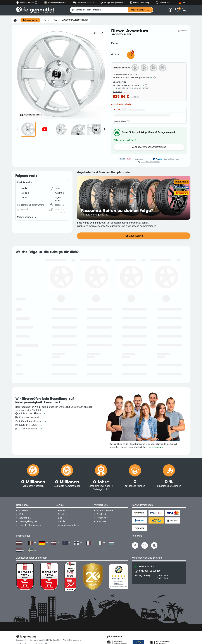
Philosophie (102, 518)
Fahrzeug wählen (30, 20)
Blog (60, 518)
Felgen (47, 20)
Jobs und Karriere (105, 511)
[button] (42, 197)
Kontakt (62, 511)
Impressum (24, 511)
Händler (62, 521)
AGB (21, 514)
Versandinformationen (69, 525)
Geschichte (102, 514)
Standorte (101, 521)
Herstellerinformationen (30, 525)
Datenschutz (25, 518)
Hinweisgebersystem (28, 521)
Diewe (56, 20)
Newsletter (63, 514)
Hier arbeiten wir (155, 447)
